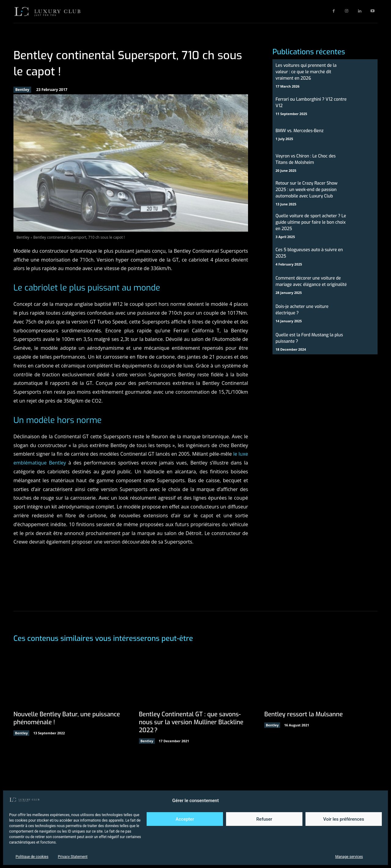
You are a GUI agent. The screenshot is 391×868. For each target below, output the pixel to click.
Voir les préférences (344, 819)
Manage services (349, 857)
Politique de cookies (32, 857)
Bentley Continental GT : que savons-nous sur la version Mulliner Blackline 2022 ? (192, 722)
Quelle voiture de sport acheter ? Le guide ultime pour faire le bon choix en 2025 (311, 222)
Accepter (185, 819)
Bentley (22, 90)
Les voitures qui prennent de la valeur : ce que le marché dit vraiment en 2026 (306, 72)
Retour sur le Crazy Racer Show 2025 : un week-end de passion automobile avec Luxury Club (307, 190)
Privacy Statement (73, 857)
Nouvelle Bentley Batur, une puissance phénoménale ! (67, 718)
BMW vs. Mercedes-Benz (300, 131)
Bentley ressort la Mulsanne (304, 714)
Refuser (264, 819)
